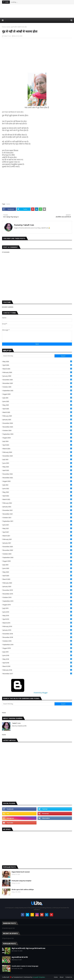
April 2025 (37, 409)
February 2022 (37, 503)
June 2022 (37, 488)
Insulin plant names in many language (25, 966)
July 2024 (37, 441)
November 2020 (37, 550)
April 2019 (37, 619)
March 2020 (37, 579)
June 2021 (37, 525)
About (62, 977)
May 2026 (37, 361)
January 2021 (37, 543)
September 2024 (37, 434)
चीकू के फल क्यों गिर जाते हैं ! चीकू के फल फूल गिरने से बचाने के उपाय (28, 948)
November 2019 (37, 594)
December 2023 (37, 456)
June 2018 (37, 655)
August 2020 (37, 561)
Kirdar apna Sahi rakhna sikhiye (23, 889)
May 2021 (37, 528)
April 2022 (37, 496)
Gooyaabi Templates (39, 977)
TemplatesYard (18, 977)
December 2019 (37, 590)
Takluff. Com (7, 36)
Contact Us (69, 977)
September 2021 (37, 521)
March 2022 (37, 499)
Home (4, 27)
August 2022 (37, 481)
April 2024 (37, 445)
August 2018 (37, 648)
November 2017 (37, 674)
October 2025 (37, 387)
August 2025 (37, 394)
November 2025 (37, 383)
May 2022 (37, 492)
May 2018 (37, 659)
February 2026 (37, 372)
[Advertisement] (37, 13)
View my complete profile (19, 726)
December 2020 (37, 547)
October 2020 (37, 554)
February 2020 (37, 583)
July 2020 (37, 565)
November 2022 (37, 478)
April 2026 (37, 365)
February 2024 (37, 452)
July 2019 (37, 608)
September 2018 (37, 645)
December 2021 (37, 510)
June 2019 (37, 612)
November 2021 (37, 514)
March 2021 (37, 536)
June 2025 (37, 401)
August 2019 (37, 605)
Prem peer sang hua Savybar (22, 881)
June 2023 (37, 463)
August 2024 (37, 438)
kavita (8, 27)
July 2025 (37, 398)
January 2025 (37, 420)
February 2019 (37, 626)
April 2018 (37, 663)
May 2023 (37, 467)
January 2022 (37, 507)
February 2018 (37, 670)
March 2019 (37, 623)
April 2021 (37, 532)
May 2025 (37, 405)
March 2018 (37, 666)
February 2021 (37, 539)
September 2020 (37, 557)
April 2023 (37, 470)
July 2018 (37, 652)
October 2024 (37, 430)
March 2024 (37, 449)
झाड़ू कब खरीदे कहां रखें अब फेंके (20, 957)
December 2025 (37, 380)
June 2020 (37, 568)
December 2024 (37, 423)
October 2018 (37, 641)
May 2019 (37, 616)
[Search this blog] (28, 356)
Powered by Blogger (25, 693)
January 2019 (37, 630)
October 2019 (37, 597)
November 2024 (37, 427)
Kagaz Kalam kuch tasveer (21, 872)
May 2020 (37, 572)
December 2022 (37, 474)
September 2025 (37, 391)
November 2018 (37, 637)
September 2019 (37, 601)
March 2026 (37, 369)
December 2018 (37, 634)
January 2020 (37, 586)
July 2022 (37, 485)
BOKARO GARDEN (8, 307)
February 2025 (37, 416)
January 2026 (37, 376)
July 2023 (37, 459)
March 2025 (37, 412)
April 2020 (37, 576)
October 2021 (37, 518)
